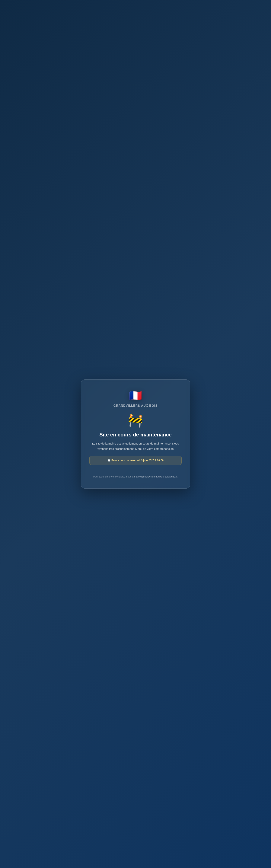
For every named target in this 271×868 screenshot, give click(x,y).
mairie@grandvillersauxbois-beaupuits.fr (156, 477)
